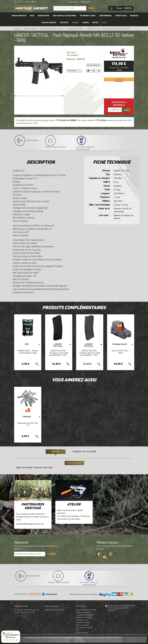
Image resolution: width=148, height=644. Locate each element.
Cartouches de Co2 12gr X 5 (28, 424)
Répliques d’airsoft (83, 612)
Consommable (105, 16)
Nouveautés (44, 16)
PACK (32, 16)
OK (73, 641)
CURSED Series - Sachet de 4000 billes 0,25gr (28, 352)
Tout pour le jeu (82, 620)
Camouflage (121, 16)
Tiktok (105, 556)
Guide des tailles (82, 633)
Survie (86, 23)
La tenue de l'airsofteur (85, 615)
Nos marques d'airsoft (84, 628)
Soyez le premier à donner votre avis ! (35, 468)
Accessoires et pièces (84, 618)
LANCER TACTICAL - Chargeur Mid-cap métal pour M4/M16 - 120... (90, 353)
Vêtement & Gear (88, 16)
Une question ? (73, 55)
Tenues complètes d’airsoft (86, 610)
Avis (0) (56, 452)
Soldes (75, 23)
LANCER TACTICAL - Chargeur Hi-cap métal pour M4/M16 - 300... (59, 353)
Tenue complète (19, 16)
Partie (95, 23)
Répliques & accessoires (65, 16)
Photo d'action (72, 71)
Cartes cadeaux (49, 23)
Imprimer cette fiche (93, 65)
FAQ (77, 630)
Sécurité (64, 23)
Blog (104, 23)
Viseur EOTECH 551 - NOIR (121, 352)
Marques (134, 16)
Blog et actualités (82, 625)
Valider (91, 8)
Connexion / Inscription (79, 2)
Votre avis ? (72, 53)
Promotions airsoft (83, 623)
